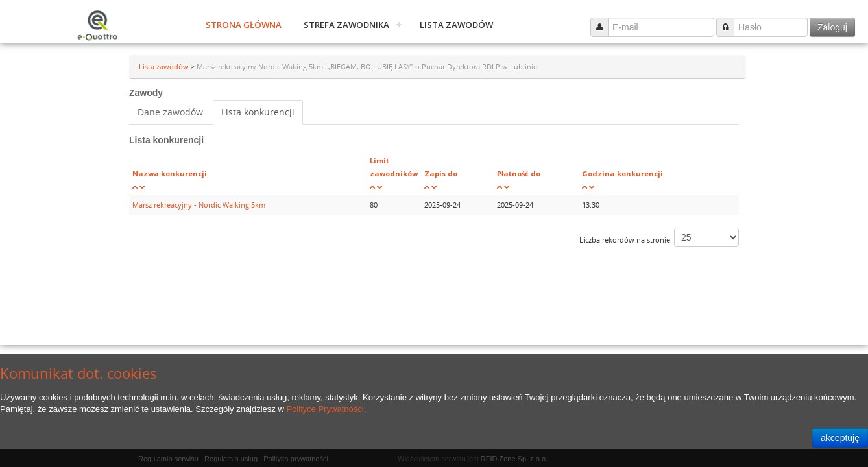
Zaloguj (832, 27)
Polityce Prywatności (325, 409)
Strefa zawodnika (346, 25)
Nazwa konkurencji (170, 174)
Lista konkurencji (258, 112)
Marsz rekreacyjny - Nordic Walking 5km (199, 205)
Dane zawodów (170, 112)
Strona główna (244, 25)
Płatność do (519, 174)
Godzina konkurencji (622, 174)
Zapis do (441, 174)
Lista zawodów (456, 25)
